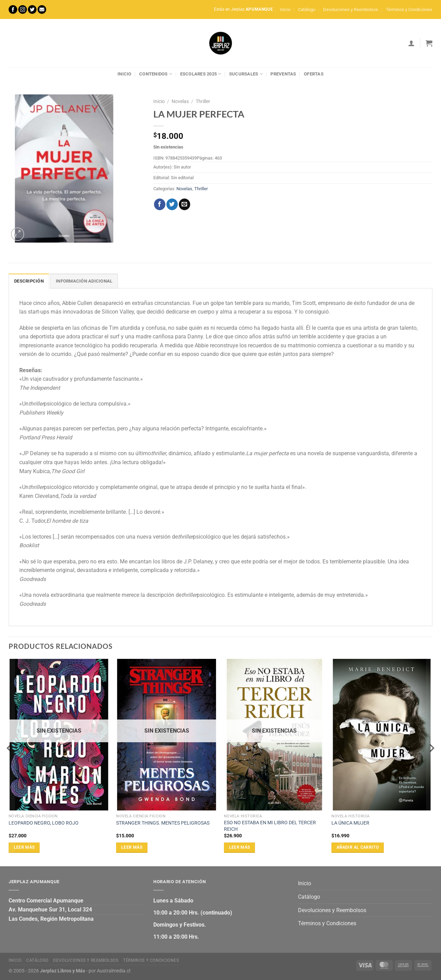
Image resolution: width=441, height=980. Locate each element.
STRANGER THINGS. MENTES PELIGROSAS (163, 823)
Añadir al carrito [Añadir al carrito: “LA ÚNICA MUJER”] (358, 847)
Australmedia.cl (114, 971)
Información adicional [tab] (84, 281)
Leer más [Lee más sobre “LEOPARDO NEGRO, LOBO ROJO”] (24, 847)
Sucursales (246, 74)
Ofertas (314, 74)
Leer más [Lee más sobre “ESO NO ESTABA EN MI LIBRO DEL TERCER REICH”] (240, 847)
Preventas (283, 74)
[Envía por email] (184, 204)
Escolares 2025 (201, 74)
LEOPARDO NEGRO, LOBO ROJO (44, 823)
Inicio (285, 9)
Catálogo (307, 9)
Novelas (180, 101)
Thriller (203, 101)
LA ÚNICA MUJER (350, 823)
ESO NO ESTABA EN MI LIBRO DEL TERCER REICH (270, 826)
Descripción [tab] (29, 281)
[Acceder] (411, 43)
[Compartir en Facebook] (160, 204)
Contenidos (156, 74)
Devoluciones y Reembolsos (351, 9)
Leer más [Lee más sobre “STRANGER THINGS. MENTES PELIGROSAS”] (132, 847)
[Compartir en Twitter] (172, 204)
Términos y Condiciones (409, 9)
